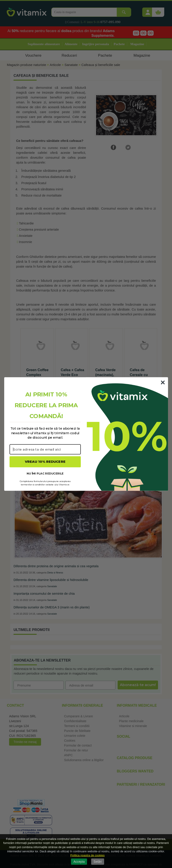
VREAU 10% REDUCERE (45, 462)
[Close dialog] (163, 382)
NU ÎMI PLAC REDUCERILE (45, 473)
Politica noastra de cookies (88, 855)
